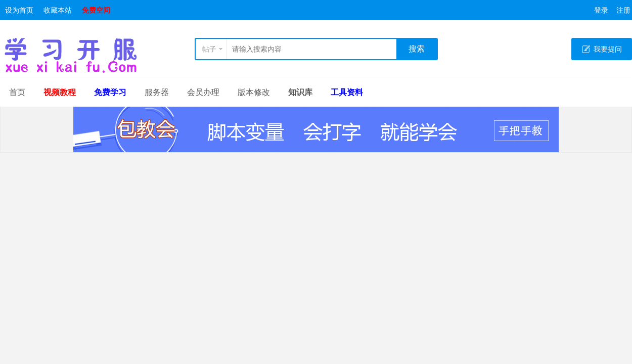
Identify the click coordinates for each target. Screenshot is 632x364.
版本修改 (254, 92)
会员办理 (203, 92)
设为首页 (19, 10)
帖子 (209, 49)
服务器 (157, 92)
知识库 (300, 92)
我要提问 (608, 49)
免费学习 (110, 92)
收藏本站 (58, 10)
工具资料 (347, 92)
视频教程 (60, 92)
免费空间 (96, 10)
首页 (17, 92)
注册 (623, 10)
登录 (601, 10)
